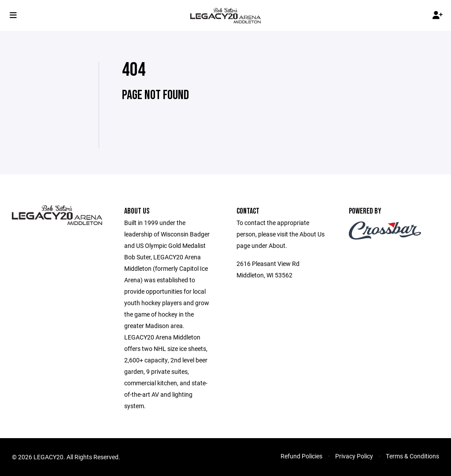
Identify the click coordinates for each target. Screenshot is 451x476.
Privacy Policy (354, 456)
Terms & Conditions (412, 456)
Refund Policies (301, 456)
